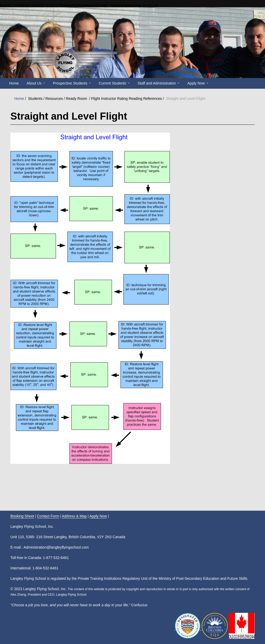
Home (14, 83)
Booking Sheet (22, 516)
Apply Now (198, 83)
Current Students (114, 83)
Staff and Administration (159, 83)
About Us (36, 83)
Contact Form (48, 516)
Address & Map (74, 516)
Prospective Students (72, 83)
